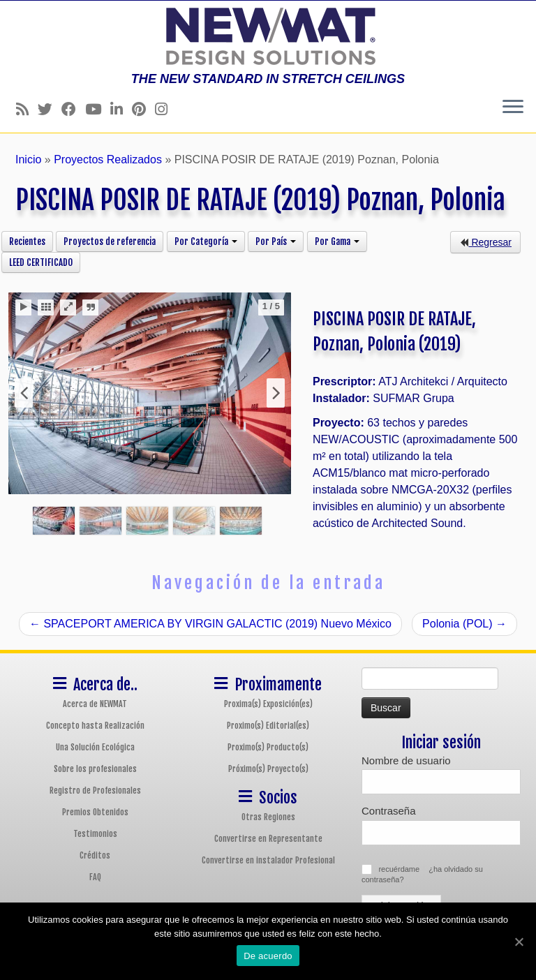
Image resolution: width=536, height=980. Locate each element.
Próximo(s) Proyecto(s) (268, 769)
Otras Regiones (268, 817)
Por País (276, 242)
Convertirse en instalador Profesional (268, 860)
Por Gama (337, 242)
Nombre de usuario (406, 760)
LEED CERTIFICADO (41, 262)
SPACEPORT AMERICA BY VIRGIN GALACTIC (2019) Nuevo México (210, 624)
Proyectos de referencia (110, 242)
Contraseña (389, 811)
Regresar (485, 242)
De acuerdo (268, 956)
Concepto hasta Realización (95, 726)
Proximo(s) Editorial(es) (268, 726)
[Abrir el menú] (513, 107)
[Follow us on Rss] (27, 109)
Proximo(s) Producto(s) (268, 747)
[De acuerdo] (519, 942)
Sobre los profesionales (95, 769)
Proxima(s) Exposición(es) (268, 704)
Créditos (95, 855)
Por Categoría (206, 242)
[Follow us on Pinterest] (143, 109)
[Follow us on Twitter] (50, 109)
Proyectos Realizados (108, 159)
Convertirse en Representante (268, 839)
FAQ (95, 877)
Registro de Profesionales (95, 790)
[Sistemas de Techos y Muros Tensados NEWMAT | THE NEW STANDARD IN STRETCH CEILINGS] (268, 36)
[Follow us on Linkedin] (121, 109)
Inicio (28, 159)
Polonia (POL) (464, 624)
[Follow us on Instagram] (166, 109)
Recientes (27, 242)
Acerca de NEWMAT (95, 704)
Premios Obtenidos (95, 812)
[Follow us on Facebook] (73, 109)
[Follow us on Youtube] (98, 109)
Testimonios (95, 834)
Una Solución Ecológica (95, 747)
